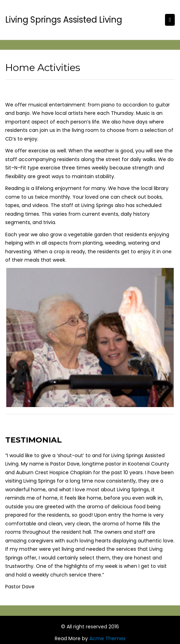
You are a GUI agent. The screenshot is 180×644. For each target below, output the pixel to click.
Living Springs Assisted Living (64, 20)
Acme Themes (107, 638)
